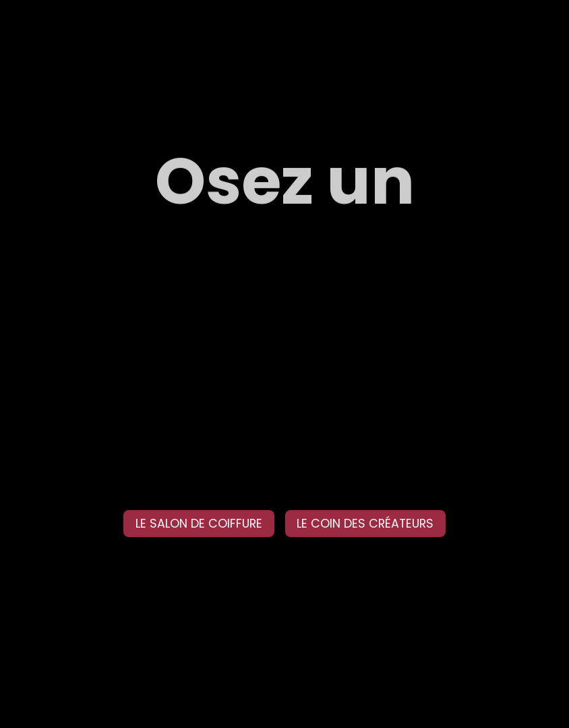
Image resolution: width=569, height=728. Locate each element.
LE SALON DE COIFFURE (199, 524)
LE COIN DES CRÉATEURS (365, 524)
